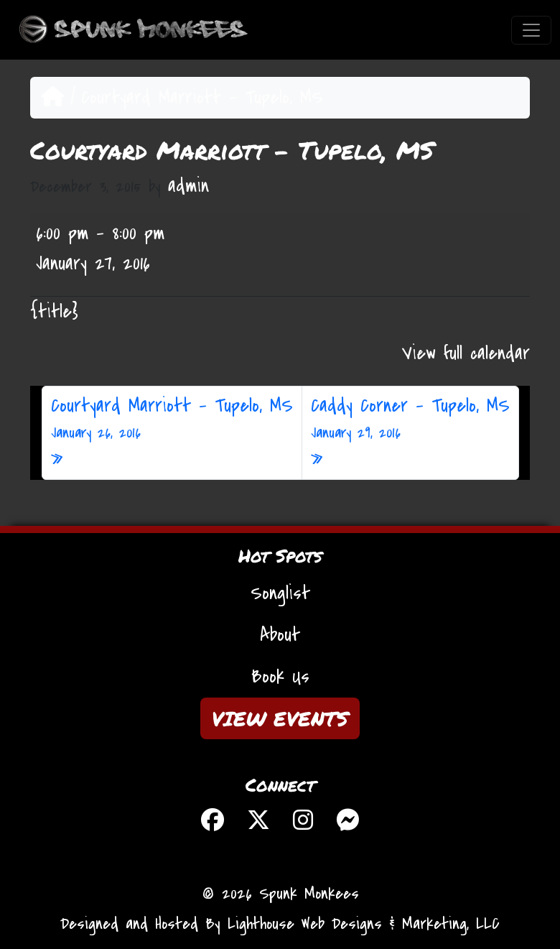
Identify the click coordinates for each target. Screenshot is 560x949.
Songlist (280, 593)
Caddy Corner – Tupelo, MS (410, 419)
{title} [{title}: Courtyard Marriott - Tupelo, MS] (54, 312)
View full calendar (466, 353)
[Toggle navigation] (531, 30)
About (280, 635)
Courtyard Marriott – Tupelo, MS (172, 419)
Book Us (280, 677)
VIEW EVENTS (280, 718)
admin (188, 186)
